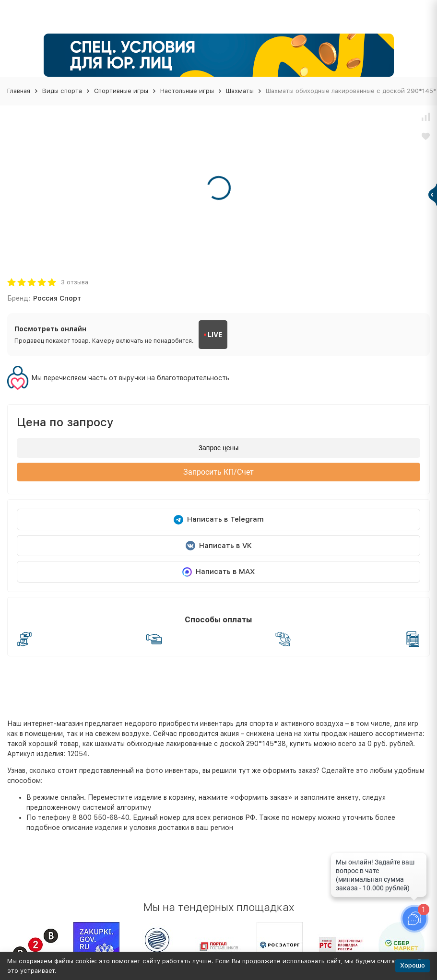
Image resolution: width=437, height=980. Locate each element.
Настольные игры (187, 91)
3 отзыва (75, 282)
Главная (19, 91)
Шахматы (240, 91)
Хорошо (413, 965)
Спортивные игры (121, 91)
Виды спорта (62, 91)
